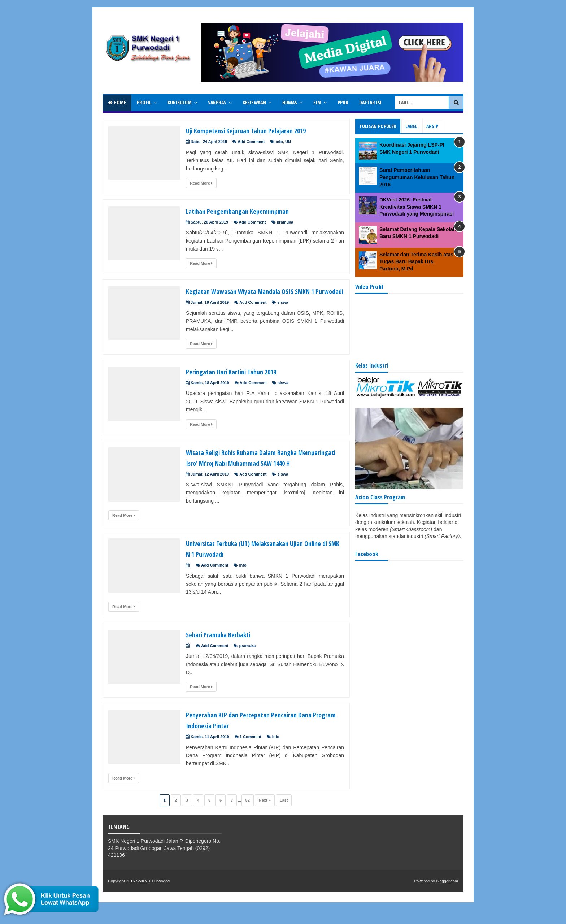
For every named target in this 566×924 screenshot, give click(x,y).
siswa (283, 313)
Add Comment (251, 142)
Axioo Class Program (380, 497)
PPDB (343, 102)
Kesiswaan (254, 102)
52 (248, 822)
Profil (144, 102)
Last (284, 822)
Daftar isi (370, 102)
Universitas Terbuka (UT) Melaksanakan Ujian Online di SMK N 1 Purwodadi (258, 570)
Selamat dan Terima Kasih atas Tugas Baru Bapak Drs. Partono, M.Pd (416, 262)
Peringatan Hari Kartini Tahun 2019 (241, 382)
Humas (290, 102)
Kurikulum (180, 102)
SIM (317, 102)
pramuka (285, 222)
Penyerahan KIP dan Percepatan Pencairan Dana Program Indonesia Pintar (263, 741)
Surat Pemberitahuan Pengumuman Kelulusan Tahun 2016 (417, 177)
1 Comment (251, 758)
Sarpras (217, 102)
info (279, 142)
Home (117, 102)
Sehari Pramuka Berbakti (225, 656)
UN (288, 142)
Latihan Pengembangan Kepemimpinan (248, 211)
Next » (265, 822)
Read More (201, 183)
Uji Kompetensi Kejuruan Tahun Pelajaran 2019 (259, 130)
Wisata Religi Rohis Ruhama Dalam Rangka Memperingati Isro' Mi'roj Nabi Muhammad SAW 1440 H (262, 473)
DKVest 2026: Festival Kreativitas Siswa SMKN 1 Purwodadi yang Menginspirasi (417, 207)
